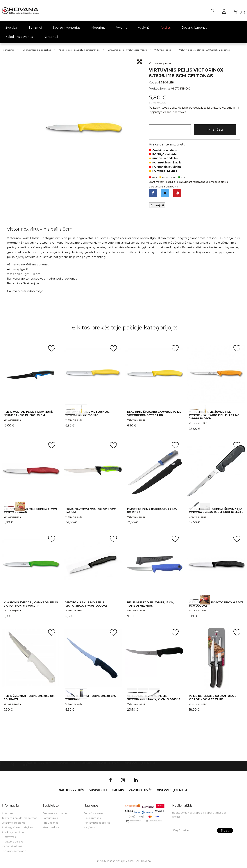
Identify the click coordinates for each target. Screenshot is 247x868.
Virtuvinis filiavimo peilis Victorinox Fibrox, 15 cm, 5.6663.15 (154, 700)
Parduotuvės (109, 765)
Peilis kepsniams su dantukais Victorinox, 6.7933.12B (213, 700)
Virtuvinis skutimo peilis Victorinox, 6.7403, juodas (87, 606)
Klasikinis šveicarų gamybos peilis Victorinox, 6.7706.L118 (154, 415)
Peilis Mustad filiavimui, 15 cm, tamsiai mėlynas (151, 606)
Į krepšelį (215, 130)
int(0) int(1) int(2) (154, 660)
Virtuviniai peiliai (12, 422)
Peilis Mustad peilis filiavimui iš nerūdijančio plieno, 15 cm (28, 415)
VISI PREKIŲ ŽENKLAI (141, 765)
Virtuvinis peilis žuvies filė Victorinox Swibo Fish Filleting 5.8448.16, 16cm (214, 417)
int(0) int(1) (93, 376)
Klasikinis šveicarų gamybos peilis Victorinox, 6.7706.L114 (31, 606)
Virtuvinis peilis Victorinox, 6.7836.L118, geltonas (87, 415)
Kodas (153, 82)
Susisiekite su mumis (74, 765)
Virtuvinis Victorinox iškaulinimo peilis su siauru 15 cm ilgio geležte (216, 513)
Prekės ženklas (160, 89)
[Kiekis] (170, 130)
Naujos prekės (40, 765)
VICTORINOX (180, 89)
